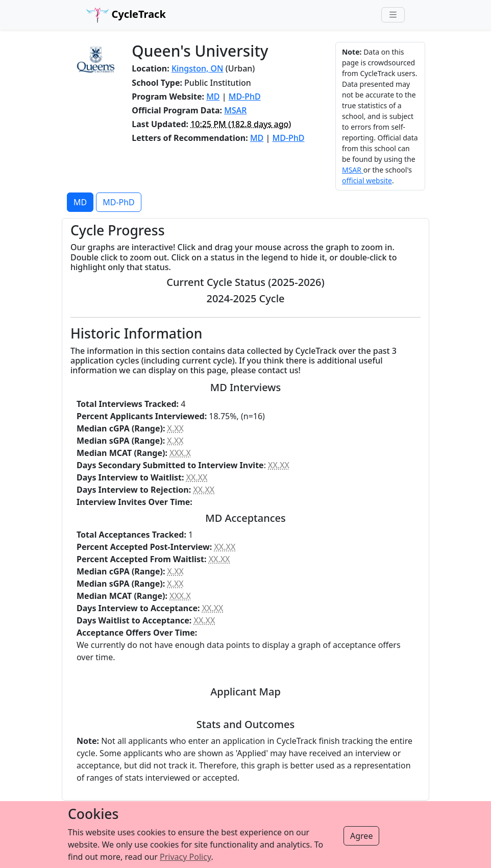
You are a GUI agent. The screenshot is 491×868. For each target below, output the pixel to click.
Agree (361, 836)
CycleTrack (126, 15)
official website (367, 180)
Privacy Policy (185, 857)
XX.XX (279, 465)
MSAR (235, 110)
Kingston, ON (198, 68)
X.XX (176, 428)
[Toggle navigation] (393, 15)
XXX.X (180, 453)
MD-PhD (245, 97)
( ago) (241, 124)
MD (213, 97)
